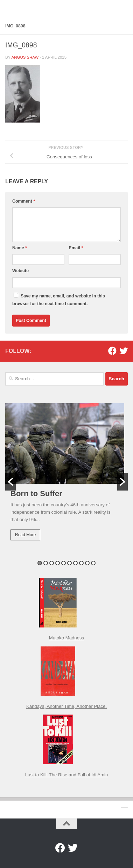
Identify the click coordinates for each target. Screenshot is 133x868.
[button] (10, 482)
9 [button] (87, 563)
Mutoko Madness (66, 638)
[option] (66, 477)
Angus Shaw (25, 57)
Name (20, 248)
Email (76, 248)
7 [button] (75, 563)
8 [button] (81, 563)
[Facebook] (112, 351)
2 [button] (46, 563)
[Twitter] (124, 351)
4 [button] (58, 563)
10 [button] (93, 563)
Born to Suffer (36, 494)
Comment (24, 201)
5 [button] (64, 563)
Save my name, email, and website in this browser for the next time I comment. (59, 300)
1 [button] (40, 563)
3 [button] (52, 563)
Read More (25, 535)
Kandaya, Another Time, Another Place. (66, 706)
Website (20, 271)
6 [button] (69, 563)
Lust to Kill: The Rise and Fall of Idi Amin (67, 775)
